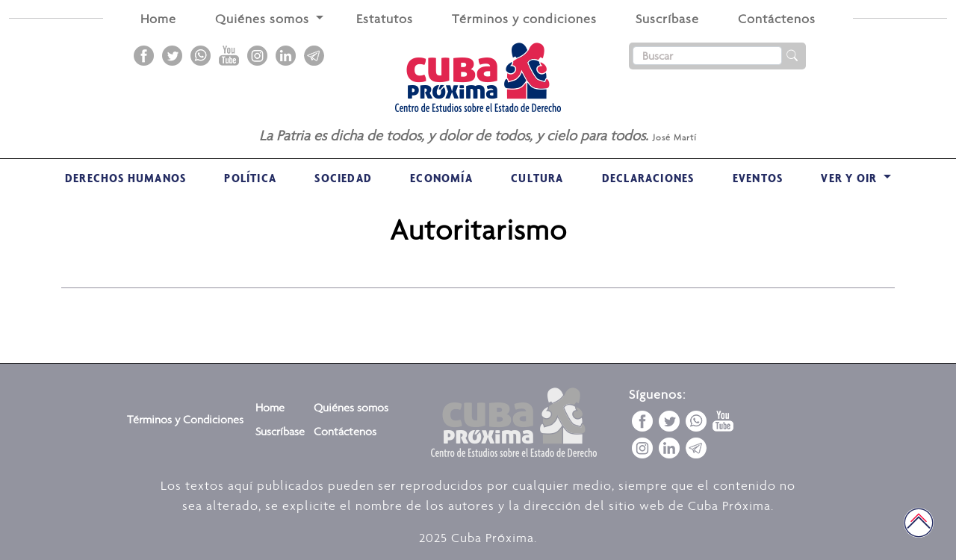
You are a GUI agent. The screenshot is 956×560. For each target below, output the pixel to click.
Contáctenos (777, 19)
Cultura (537, 178)
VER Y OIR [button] (850, 178)
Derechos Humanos (125, 178)
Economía (441, 178)
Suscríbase (667, 19)
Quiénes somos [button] (264, 19)
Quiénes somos (351, 407)
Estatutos (385, 19)
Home (158, 19)
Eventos (758, 178)
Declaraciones (648, 178)
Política (250, 178)
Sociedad (343, 178)
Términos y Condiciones (185, 419)
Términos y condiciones (524, 19)
